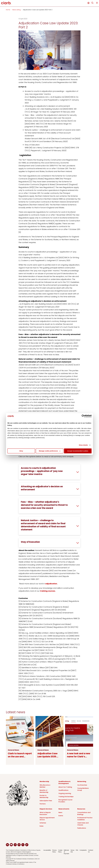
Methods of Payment (66, 852)
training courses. (48, 591)
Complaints (83, 850)
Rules (42, 826)
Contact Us (91, 851)
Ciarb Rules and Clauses (83, 824)
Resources (81, 809)
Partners (43, 804)
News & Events (64, 809)
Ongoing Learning (65, 793)
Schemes (43, 823)
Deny (21, 451)
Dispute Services (46, 809)
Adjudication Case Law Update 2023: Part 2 (38, 10)
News (60, 812)
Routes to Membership (44, 796)
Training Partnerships (66, 797)
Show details (83, 445)
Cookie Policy (60, 851)
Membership (44, 781)
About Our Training (65, 787)
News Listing (17, 10)
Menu (97, 3)
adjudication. (51, 584)
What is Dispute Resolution (45, 813)
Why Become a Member (45, 786)
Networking (82, 781)
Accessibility (47, 850)
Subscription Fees (46, 801)
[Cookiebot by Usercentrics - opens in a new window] (83, 416)
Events (61, 816)
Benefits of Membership (44, 791)
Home (8, 10)
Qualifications (63, 790)
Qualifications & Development (64, 782)
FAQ (77, 850)
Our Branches (82, 785)
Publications (82, 828)
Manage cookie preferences (50, 451)
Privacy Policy (55, 851)
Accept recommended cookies (78, 451)
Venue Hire (72, 851)
